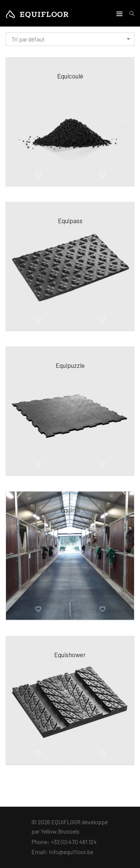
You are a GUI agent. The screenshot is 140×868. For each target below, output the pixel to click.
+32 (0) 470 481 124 (74, 842)
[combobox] (70, 39)
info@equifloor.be (71, 852)
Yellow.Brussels (60, 831)
